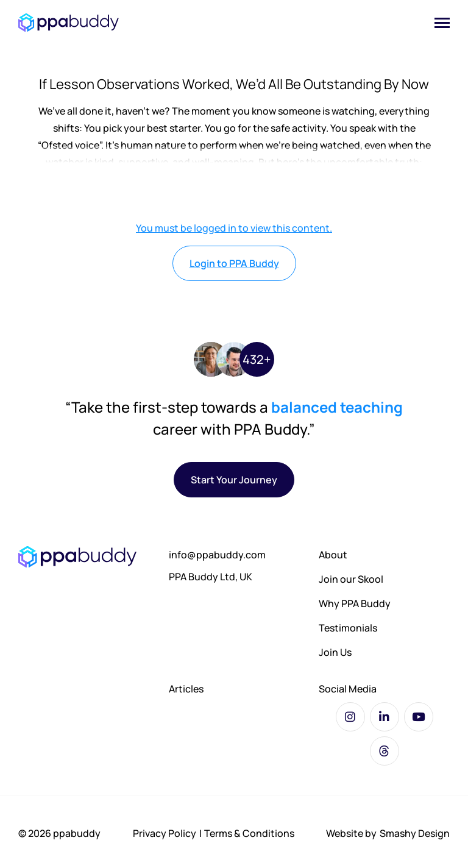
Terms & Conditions (249, 833)
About (333, 555)
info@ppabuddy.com (217, 555)
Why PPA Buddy (355, 603)
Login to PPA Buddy (234, 263)
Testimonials (348, 628)
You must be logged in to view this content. (234, 228)
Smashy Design (415, 833)
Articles (186, 689)
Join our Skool (351, 579)
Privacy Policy (165, 833)
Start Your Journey (234, 480)
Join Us (335, 652)
